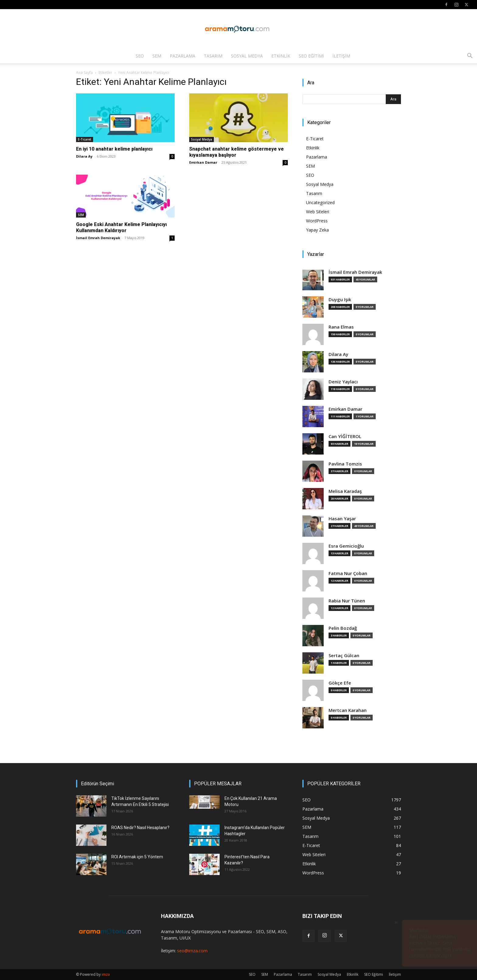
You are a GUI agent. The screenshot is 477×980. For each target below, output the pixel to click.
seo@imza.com (192, 951)
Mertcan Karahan (348, 710)
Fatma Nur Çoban (348, 573)
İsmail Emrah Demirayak (98, 238)
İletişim (341, 56)
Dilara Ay (84, 156)
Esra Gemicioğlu (346, 546)
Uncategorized (320, 202)
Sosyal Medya (247, 56)
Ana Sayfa (84, 73)
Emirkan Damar (203, 162)
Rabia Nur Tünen (347, 601)
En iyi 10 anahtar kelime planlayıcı (114, 149)
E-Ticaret (85, 139)
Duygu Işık (340, 300)
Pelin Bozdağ (343, 628)
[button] (470, 56)
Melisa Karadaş (345, 491)
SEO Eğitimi (311, 56)
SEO (140, 56)
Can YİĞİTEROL (345, 436)
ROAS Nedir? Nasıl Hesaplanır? (140, 828)
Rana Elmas (341, 327)
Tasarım (213, 56)
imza (106, 974)
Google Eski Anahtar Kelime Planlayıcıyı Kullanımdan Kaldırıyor (121, 227)
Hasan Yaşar (342, 519)
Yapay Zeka (317, 230)
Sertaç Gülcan (344, 656)
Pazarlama (183, 56)
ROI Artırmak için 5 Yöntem (137, 857)
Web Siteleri (318, 212)
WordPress (317, 221)
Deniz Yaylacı (343, 382)
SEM (157, 56)
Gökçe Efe (340, 683)
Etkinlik (281, 56)
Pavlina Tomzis (345, 464)
